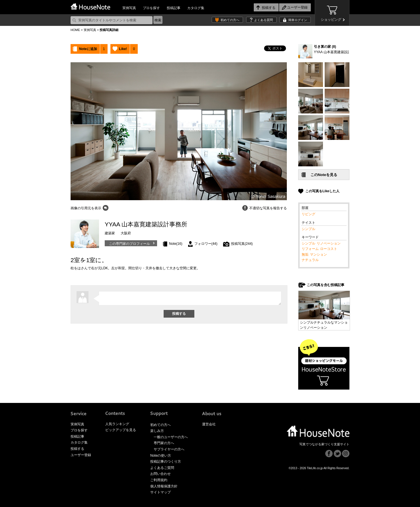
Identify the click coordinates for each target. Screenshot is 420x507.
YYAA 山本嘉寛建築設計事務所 (337, 52)
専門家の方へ (164, 443)
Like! (123, 49)
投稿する (77, 449)
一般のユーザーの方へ (171, 437)
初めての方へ (230, 20)
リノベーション (329, 243)
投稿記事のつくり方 (166, 462)
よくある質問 (263, 20)
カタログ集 (196, 8)
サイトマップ (160, 492)
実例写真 (129, 8)
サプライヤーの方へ (169, 449)
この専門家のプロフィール (129, 244)
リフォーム (310, 249)
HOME (75, 30)
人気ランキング (117, 424)
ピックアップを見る (121, 430)
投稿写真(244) (242, 244)
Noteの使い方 (161, 456)
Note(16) (176, 244)
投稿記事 (174, 8)
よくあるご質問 (162, 468)
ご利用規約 (159, 480)
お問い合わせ (160, 474)
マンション (318, 254)
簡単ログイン (298, 20)
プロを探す (151, 8)
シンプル (308, 229)
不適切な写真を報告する (268, 208)
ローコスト (329, 249)
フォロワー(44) (206, 244)
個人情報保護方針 (164, 486)
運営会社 (209, 424)
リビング (308, 214)
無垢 (305, 254)
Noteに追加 (88, 49)
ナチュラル (310, 260)
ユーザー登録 (81, 455)
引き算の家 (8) (325, 47)
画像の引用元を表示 (86, 208)
